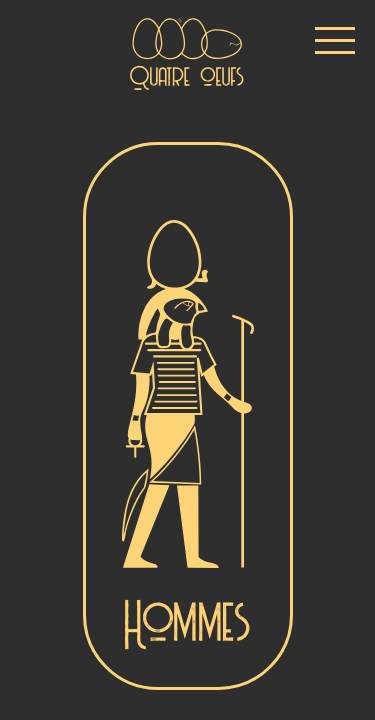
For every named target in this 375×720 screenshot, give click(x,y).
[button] (335, 40)
